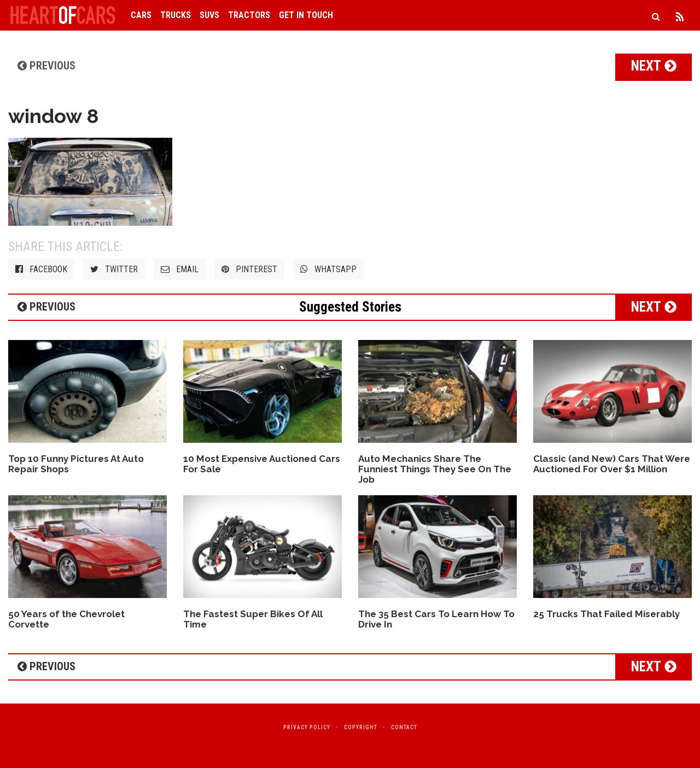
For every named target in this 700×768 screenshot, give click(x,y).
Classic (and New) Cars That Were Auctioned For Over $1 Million (612, 464)
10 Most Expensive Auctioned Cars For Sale (262, 464)
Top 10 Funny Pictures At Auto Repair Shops (76, 464)
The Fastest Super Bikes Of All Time (253, 619)
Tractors (249, 15)
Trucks (176, 15)
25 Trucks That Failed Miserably (606, 614)
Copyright (361, 727)
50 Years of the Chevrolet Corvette (66, 619)
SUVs (209, 15)
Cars (141, 15)
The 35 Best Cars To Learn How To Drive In (436, 619)
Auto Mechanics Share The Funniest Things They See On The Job (435, 469)
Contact (404, 727)
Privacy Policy (307, 727)
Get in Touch (306, 15)
